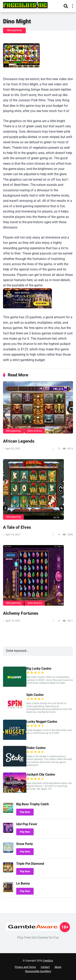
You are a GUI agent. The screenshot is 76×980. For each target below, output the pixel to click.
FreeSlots (48, 961)
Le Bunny (23, 883)
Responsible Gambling (38, 971)
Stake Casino (36, 748)
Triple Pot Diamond (30, 864)
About (58, 967)
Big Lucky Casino (39, 669)
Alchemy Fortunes (21, 613)
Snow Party (25, 844)
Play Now (25, 812)
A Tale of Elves (17, 527)
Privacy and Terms (25, 967)
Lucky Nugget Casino (42, 722)
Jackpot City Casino (41, 774)
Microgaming (14, 30)
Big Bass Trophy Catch (33, 804)
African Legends (19, 441)
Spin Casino (35, 695)
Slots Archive (35, 431)
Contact (45, 967)
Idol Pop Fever (27, 824)
